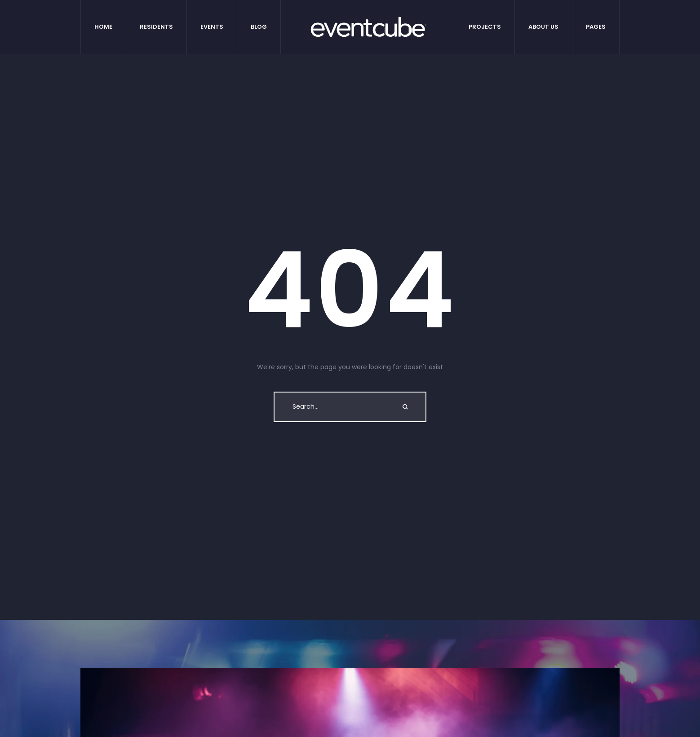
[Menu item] (104, 27)
